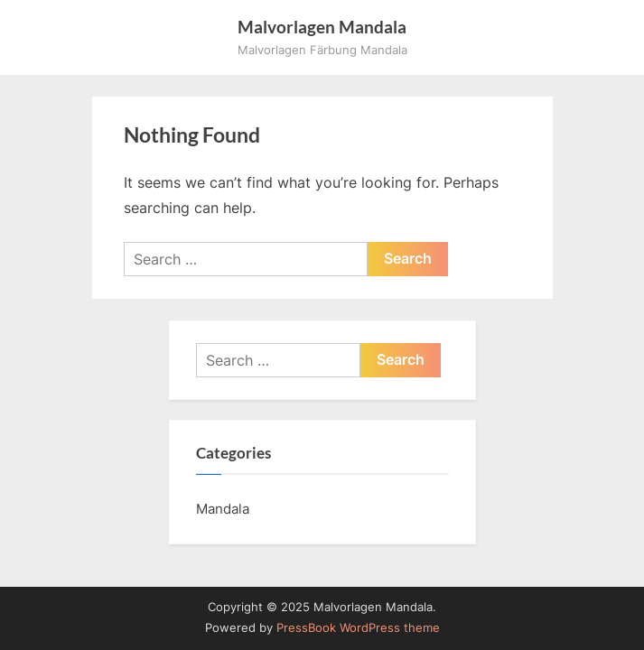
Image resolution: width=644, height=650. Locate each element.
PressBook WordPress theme (358, 628)
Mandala (223, 509)
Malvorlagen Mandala (322, 27)
